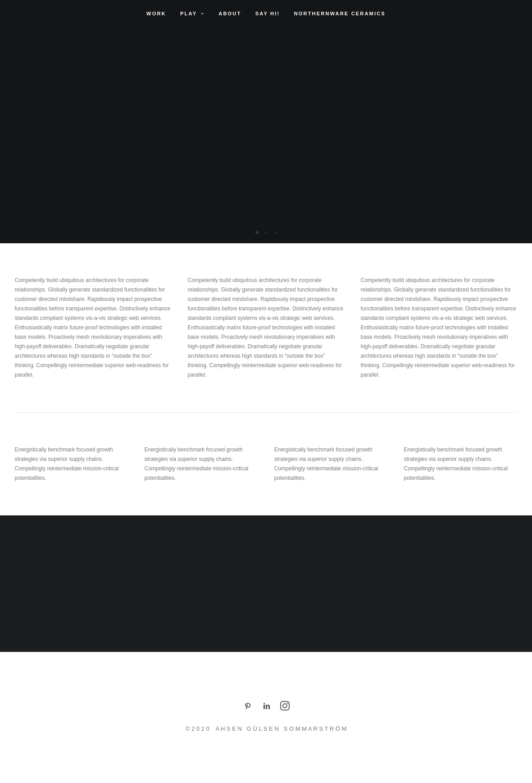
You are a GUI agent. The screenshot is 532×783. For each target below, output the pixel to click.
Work (156, 14)
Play (192, 14)
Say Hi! (268, 14)
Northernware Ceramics (340, 14)
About (230, 14)
